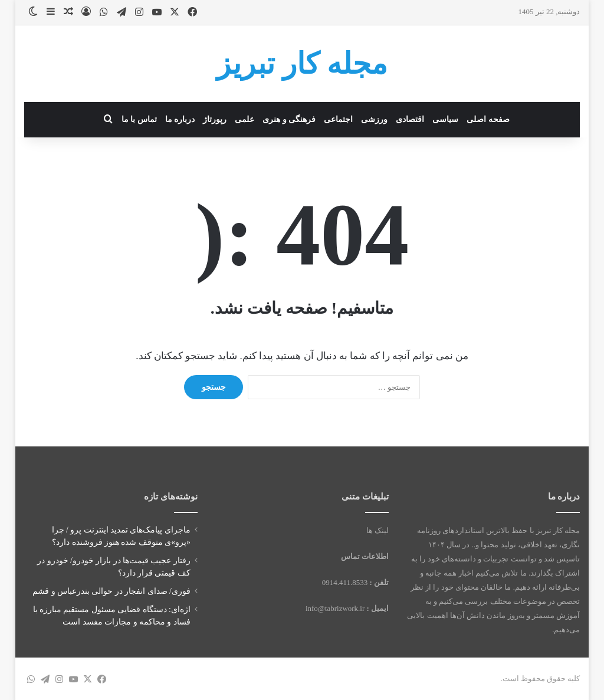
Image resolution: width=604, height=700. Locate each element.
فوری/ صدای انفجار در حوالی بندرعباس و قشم (111, 591)
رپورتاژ (215, 119)
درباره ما (180, 119)
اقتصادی (410, 119)
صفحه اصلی (488, 119)
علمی (244, 119)
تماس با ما (139, 119)
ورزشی (374, 119)
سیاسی (445, 119)
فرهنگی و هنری (289, 119)
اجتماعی (338, 119)
